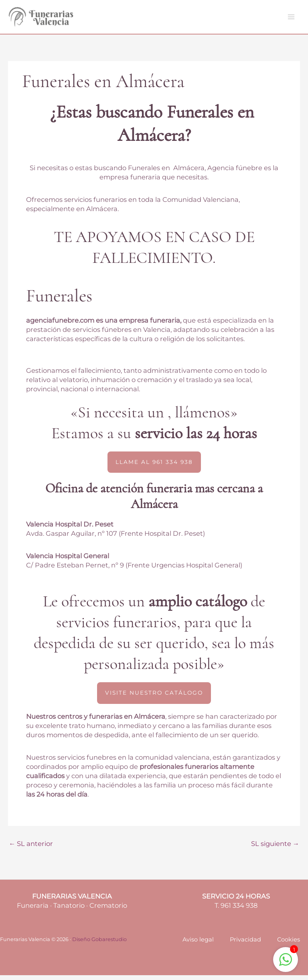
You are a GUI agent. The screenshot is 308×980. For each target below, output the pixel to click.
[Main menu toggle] (291, 19)
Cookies (289, 944)
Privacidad (245, 944)
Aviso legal (198, 944)
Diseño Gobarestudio (99, 944)
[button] (154, 467)
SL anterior (31, 848)
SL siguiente (275, 848)
